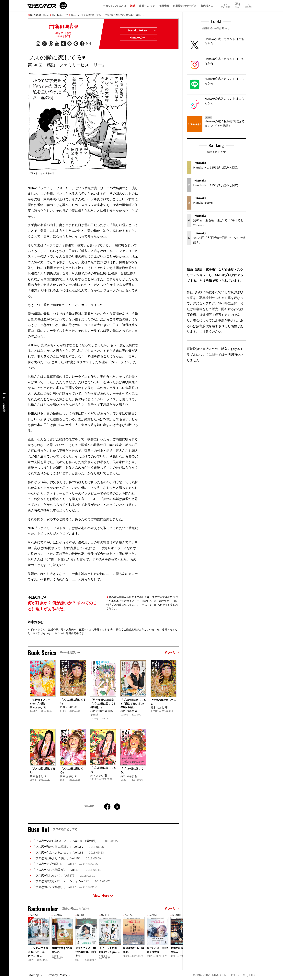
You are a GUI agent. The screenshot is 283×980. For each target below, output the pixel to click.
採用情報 (164, 6)
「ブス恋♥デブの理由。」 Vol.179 (65, 864)
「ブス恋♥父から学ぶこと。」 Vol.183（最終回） (75, 841)
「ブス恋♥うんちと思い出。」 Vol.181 (68, 852)
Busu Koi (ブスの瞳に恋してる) (86, 15)
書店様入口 (207, 6)
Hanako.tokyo (142, 31)
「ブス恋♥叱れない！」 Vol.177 (64, 875)
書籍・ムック (147, 6)
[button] (175, 936)
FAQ (237, 4)
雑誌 (133, 6)
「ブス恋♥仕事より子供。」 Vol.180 (67, 858)
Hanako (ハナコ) (60, 15)
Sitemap (33, 975)
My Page (225, 4)
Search (248, 4)
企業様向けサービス (185, 6)
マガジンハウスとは (114, 6)
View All (172, 653)
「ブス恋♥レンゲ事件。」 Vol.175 (65, 887)
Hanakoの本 (143, 38)
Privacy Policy (57, 975)
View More (103, 896)
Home (46, 15)
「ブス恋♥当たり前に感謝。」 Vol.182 (68, 847)
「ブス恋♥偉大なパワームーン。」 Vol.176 (71, 881)
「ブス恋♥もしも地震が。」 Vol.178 (67, 870)
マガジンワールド (47, 6)
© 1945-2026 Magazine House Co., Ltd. (224, 975)
